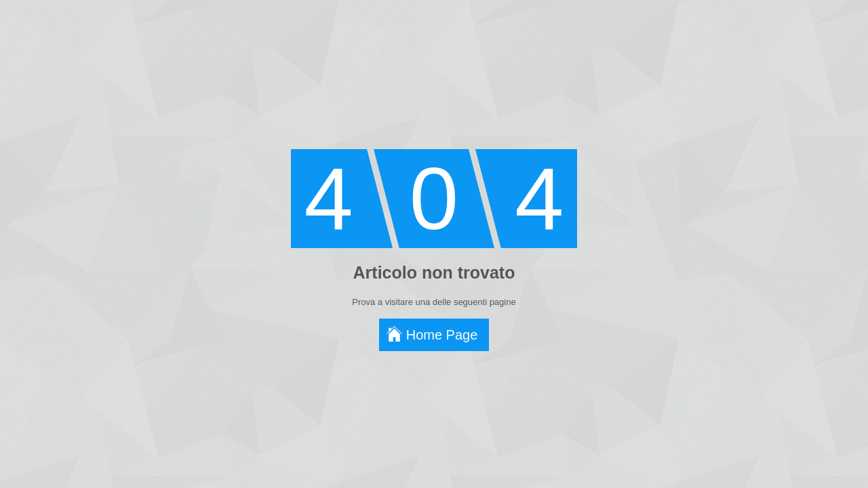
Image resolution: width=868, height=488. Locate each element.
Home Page (442, 335)
